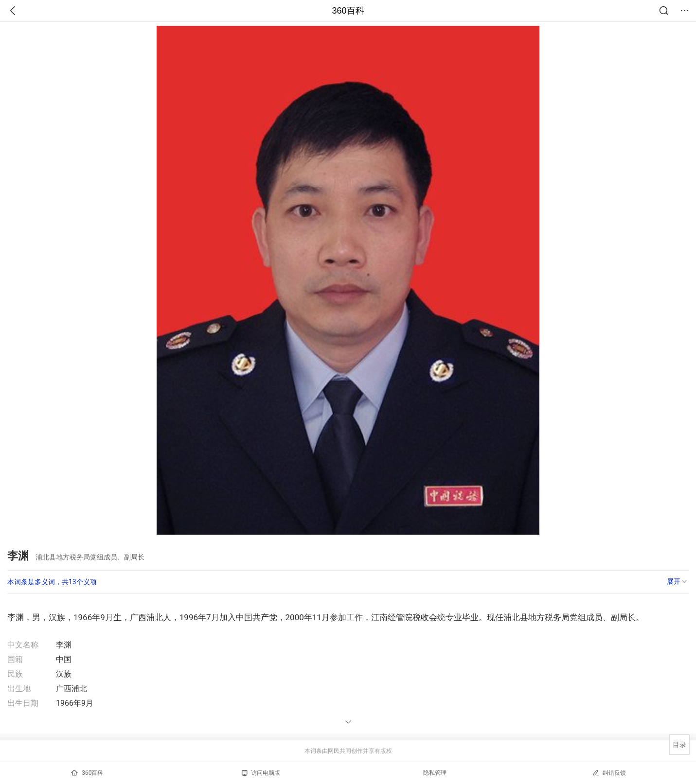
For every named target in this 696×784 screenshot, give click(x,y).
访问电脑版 (261, 773)
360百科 (348, 11)
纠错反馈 (609, 773)
